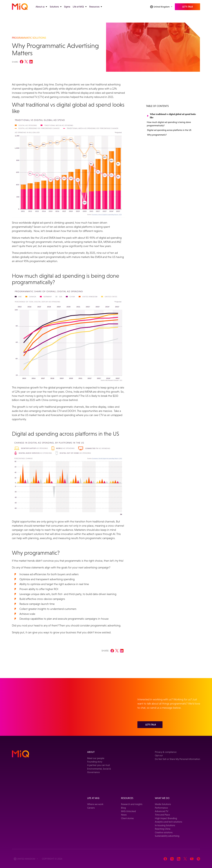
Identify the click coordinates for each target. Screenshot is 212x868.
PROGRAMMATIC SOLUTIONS (29, 38)
